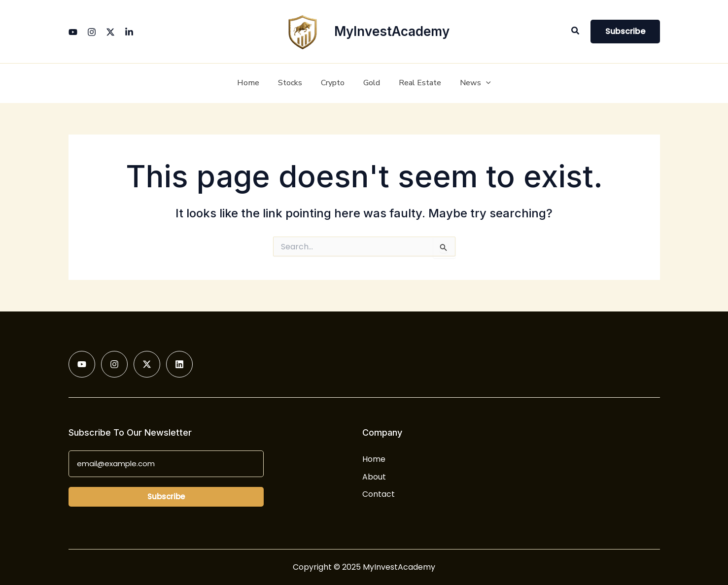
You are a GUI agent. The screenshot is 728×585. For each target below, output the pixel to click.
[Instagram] (92, 32)
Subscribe (166, 497)
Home (374, 459)
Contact (379, 495)
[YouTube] (73, 32)
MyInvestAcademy (392, 31)
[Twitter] (110, 32)
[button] (576, 32)
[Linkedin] (129, 32)
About (374, 477)
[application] (479, 84)
